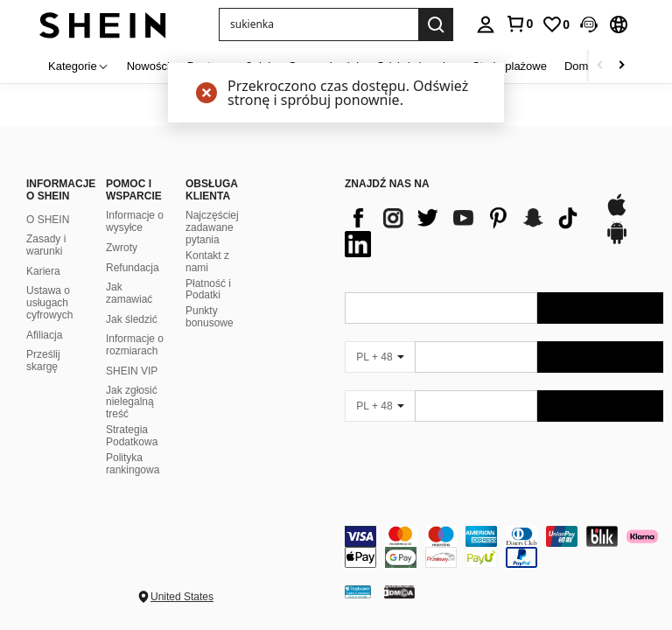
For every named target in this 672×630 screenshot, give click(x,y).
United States (182, 597)
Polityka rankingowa (133, 464)
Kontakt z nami (207, 262)
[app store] (617, 213)
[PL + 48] (380, 357)
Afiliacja (44, 335)
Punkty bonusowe (210, 317)
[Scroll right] (621, 66)
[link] (519, 24)
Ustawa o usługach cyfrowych (49, 303)
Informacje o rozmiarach (135, 345)
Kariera (43, 271)
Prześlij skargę (43, 360)
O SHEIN (48, 220)
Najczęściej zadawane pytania (212, 227)
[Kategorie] (79, 66)
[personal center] (486, 24)
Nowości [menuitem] (148, 66)
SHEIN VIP (132, 371)
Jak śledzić (132, 319)
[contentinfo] (504, 547)
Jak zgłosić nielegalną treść (132, 402)
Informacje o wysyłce (135, 221)
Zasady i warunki (46, 245)
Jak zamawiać (129, 293)
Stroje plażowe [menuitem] (510, 66)
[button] (318, 24)
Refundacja (133, 268)
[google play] (617, 241)
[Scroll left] (600, 66)
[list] (466, 231)
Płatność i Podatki (208, 290)
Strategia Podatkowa (132, 436)
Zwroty (122, 248)
